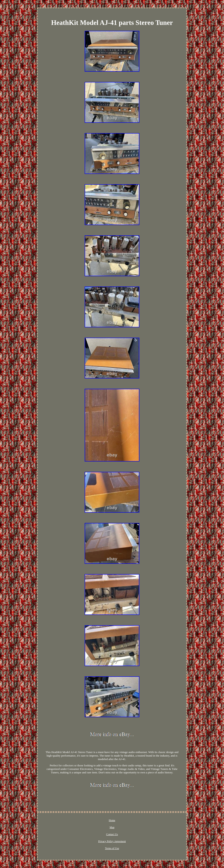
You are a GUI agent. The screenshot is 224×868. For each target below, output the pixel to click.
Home (112, 820)
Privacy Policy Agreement (112, 841)
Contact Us (112, 834)
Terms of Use (112, 848)
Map (112, 827)
